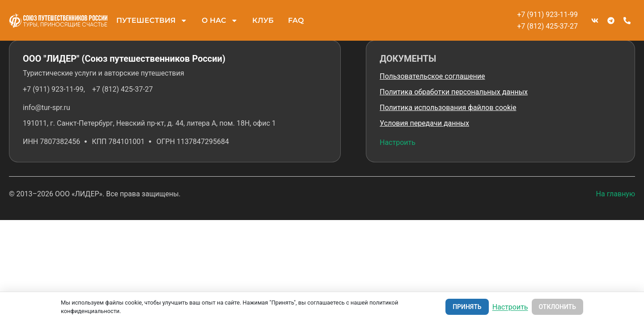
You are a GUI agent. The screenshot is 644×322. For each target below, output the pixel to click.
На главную (616, 194)
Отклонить (557, 307)
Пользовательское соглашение (432, 76)
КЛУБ (263, 20)
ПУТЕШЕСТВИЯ (152, 21)
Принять (467, 307)
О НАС (220, 21)
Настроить (398, 142)
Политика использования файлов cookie (448, 108)
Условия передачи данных (424, 123)
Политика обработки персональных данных (454, 92)
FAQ (296, 20)
